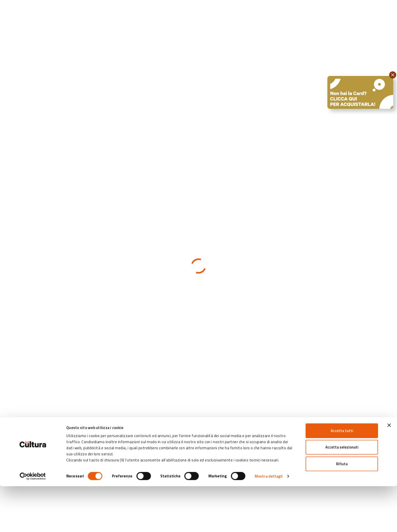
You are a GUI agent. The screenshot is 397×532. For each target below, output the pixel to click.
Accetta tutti (342, 476)
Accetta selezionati (342, 493)
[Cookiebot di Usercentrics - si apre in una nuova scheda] (33, 522)
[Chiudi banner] (389, 471)
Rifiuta (342, 509)
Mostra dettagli (269, 522)
